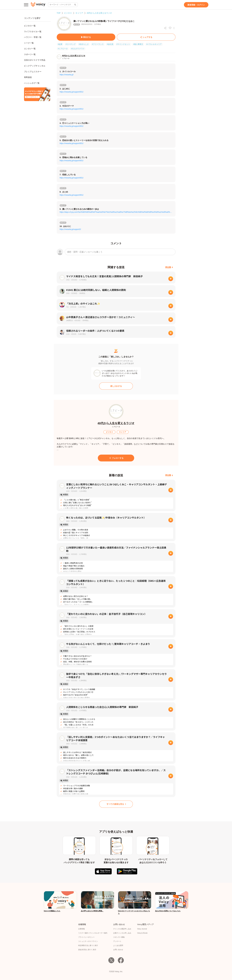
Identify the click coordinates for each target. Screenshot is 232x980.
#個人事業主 (138, 44)
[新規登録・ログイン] (196, 5)
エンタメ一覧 (30, 49)
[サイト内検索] (75, 5)
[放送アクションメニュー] (174, 28)
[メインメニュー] (26, 5)
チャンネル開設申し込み (122, 929)
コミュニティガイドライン (88, 941)
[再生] (171, 279)
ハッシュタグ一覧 (32, 83)
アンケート (117, 941)
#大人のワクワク (78, 49)
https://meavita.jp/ (67, 75)
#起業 (60, 44)
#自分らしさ (84, 44)
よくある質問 (118, 945)
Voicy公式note (142, 933)
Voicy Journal (142, 929)
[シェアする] (146, 37)
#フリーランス (98, 44)
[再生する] (86, 37)
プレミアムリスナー (33, 72)
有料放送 (28, 77)
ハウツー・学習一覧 (33, 37)
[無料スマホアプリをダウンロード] (37, 94)
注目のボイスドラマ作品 (35, 60)
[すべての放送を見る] (116, 804)
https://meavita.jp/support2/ (70, 229)
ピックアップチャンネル (35, 66)
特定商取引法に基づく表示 (88, 945)
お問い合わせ (118, 950)
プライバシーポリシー (86, 937)
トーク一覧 (29, 43)
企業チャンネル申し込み (122, 933)
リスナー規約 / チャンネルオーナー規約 (93, 933)
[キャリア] (123, 432)
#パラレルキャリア (154, 44)
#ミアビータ (63, 49)
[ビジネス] (109, 432)
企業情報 (81, 929)
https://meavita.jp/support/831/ (72, 92)
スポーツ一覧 (30, 54)
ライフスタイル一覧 (33, 32)
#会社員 (110, 44)
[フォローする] (116, 458)
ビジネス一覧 (30, 26)
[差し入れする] (116, 386)
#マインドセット (123, 44)
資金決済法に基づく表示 (87, 950)
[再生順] (169, 267)
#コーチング (71, 44)
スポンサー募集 (119, 937)
